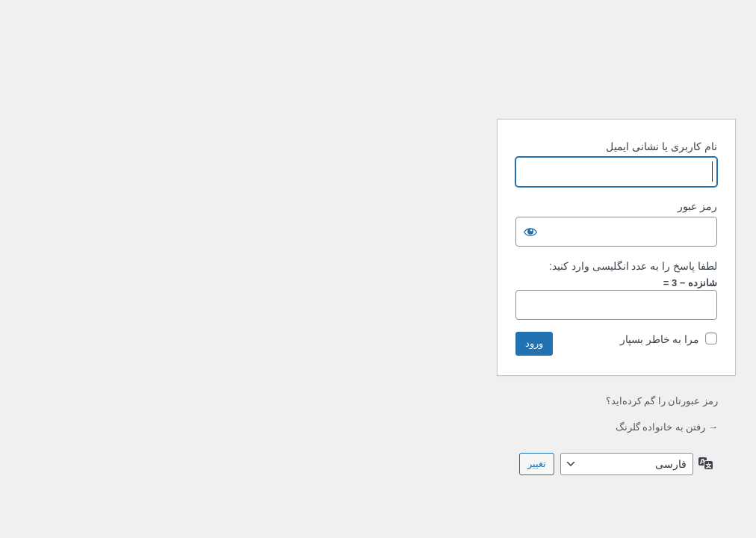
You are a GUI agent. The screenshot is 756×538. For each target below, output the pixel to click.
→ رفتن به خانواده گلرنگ (428, 427)
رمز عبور (459, 206)
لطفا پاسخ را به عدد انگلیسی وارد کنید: (395, 266)
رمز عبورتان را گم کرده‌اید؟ (424, 401)
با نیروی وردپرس (378, 69)
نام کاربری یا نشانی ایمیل (423, 146)
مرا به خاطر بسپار (422, 339)
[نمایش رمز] (292, 232)
